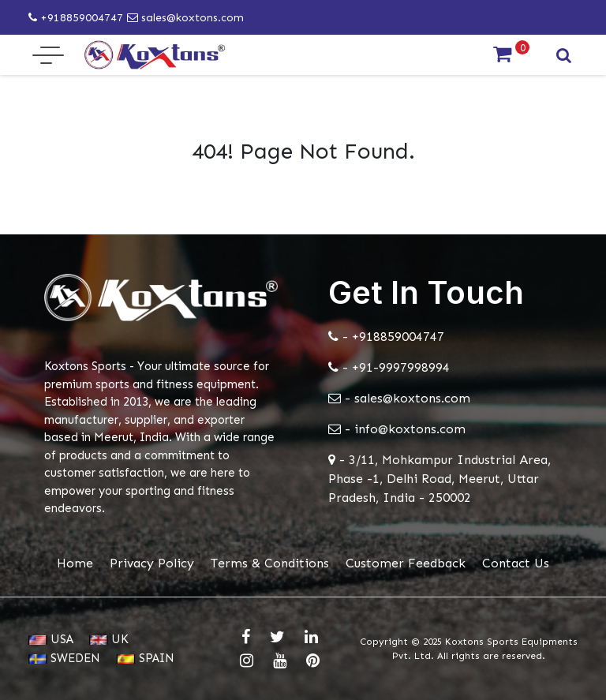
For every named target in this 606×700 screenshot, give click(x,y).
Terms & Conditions (270, 563)
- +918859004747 (386, 337)
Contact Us (516, 563)
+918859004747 (76, 18)
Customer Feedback (406, 563)
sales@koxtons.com (185, 18)
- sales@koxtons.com (399, 398)
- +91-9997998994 (389, 367)
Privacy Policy (152, 563)
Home (75, 563)
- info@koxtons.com (397, 429)
